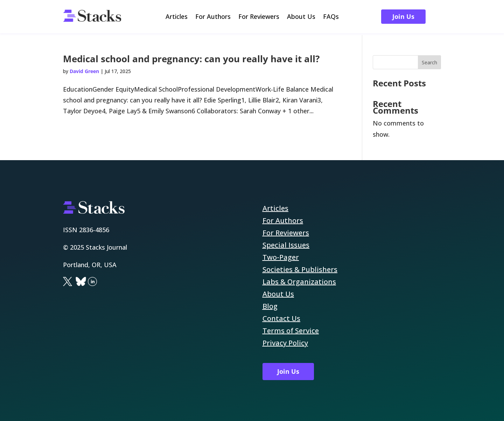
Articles (177, 17)
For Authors (213, 17)
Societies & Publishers (300, 269)
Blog (270, 306)
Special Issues (286, 245)
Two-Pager (281, 257)
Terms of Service (291, 331)
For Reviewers (259, 17)
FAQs (331, 17)
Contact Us (281, 318)
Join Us (403, 16)
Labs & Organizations (299, 282)
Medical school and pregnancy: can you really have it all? (191, 59)
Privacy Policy (285, 343)
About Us (301, 17)
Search (429, 62)
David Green (84, 71)
